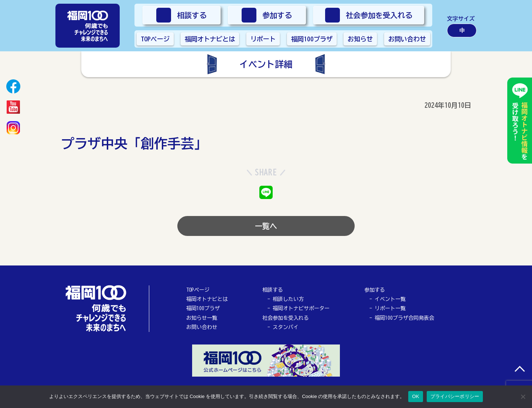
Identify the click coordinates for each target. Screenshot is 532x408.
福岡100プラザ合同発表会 (404, 318)
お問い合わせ (202, 327)
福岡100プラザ (203, 308)
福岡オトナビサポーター (301, 308)
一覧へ (266, 226)
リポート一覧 (390, 308)
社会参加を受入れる (286, 318)
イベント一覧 (390, 299)
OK (415, 396)
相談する (273, 290)
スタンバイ (286, 327)
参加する (375, 290)
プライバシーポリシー (455, 396)
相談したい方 (288, 299)
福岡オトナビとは (207, 299)
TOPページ (198, 290)
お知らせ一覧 (202, 318)
